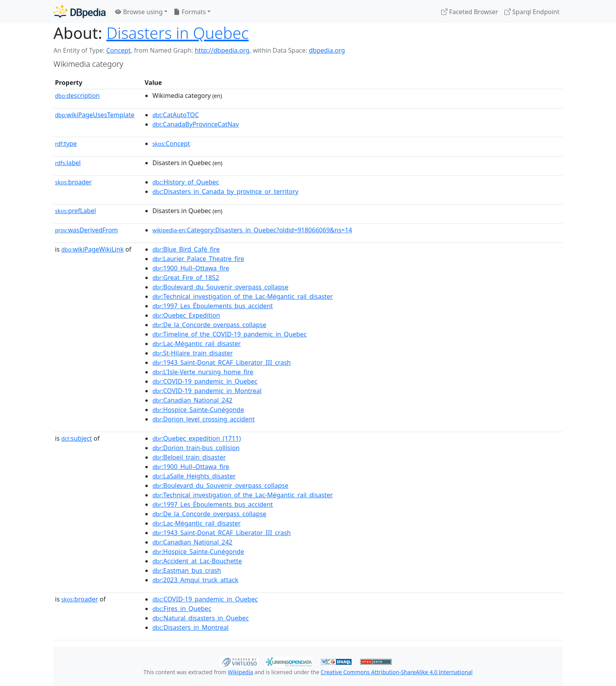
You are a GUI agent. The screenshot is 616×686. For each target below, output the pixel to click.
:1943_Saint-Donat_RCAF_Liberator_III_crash (222, 362)
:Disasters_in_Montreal (191, 627)
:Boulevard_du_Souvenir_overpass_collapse (220, 287)
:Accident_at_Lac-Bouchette (197, 561)
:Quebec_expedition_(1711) (197, 438)
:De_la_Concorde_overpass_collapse (209, 325)
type (66, 143)
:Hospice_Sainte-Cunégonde (198, 410)
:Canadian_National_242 (192, 400)
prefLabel (75, 211)
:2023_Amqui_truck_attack (195, 580)
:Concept (171, 143)
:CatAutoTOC (176, 115)
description (77, 96)
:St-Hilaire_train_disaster (193, 353)
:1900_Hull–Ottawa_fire (191, 268)
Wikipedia (240, 672)
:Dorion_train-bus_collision (196, 448)
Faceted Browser (470, 12)
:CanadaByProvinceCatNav (196, 124)
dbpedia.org (327, 50)
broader (73, 182)
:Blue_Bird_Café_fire (186, 249)
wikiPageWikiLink (93, 249)
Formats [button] (190, 12)
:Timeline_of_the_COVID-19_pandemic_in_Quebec (230, 334)
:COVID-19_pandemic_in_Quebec (205, 381)
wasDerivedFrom (86, 230)
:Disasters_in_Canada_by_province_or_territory (225, 191)
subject (77, 438)
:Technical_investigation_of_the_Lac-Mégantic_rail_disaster (243, 296)
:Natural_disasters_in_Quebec (201, 618)
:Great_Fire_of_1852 (186, 278)
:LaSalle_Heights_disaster (194, 476)
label (68, 163)
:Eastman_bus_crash (187, 570)
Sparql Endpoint (532, 12)
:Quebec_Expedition (186, 315)
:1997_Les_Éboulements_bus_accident (213, 306)
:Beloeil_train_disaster (189, 457)
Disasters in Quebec (178, 33)
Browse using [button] (139, 12)
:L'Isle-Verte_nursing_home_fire (203, 372)
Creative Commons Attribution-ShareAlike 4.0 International (396, 672)
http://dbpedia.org (222, 50)
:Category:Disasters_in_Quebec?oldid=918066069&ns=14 (252, 230)
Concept (118, 50)
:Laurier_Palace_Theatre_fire (198, 259)
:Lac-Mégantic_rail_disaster (197, 344)
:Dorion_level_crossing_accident (203, 419)
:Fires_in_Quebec (182, 609)
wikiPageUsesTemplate (95, 115)
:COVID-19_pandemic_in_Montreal (207, 391)
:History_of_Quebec (186, 182)
